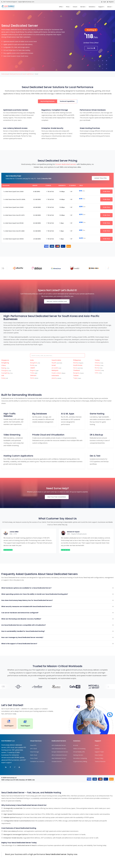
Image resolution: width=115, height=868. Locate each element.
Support (101, 7)
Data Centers (99, 755)
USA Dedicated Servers (59, 749)
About (109, 7)
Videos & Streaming (79, 749)
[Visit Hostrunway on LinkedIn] (5, 767)
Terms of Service (100, 761)
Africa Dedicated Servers (59, 755)
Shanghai (5, 370)
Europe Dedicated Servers (60, 752)
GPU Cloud (33, 749)
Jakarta (54, 378)
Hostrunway (5, 74)
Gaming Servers (78, 755)
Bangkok (76, 373)
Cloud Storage (34, 752)
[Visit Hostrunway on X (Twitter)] (14, 767)
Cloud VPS (33, 745)
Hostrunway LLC (12, 778)
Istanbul (98, 370)
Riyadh (54, 363)
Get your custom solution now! (57, 301)
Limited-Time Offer (101, 178)
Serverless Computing (80, 758)
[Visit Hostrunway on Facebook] (9, 767)
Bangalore (34, 363)
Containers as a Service (37, 761)
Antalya (97, 365)
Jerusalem (55, 368)
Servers (83, 7)
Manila (76, 363)
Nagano (33, 370)
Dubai (3, 378)
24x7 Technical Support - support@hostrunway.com (18, 2)
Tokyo (32, 373)
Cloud (75, 7)
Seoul (75, 368)
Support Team (99, 752)
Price (68, 7)
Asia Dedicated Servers (59, 758)
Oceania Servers (57, 761)
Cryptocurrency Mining (80, 761)
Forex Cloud (34, 758)
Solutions (92, 7)
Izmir (96, 373)
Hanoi (32, 378)
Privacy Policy (99, 758)
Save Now (91, 48)
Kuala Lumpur (56, 373)
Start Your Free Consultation (57, 497)
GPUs (61, 7)
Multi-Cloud (34, 755)
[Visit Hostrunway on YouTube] (18, 767)
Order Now (106, 191)
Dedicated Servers (15, 74)
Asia (23, 74)
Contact (97, 749)
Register (110, 2)
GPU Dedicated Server (59, 745)
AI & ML (76, 745)
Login (104, 2)
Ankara (97, 363)
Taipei (75, 378)
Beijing (4, 368)
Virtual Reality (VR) (79, 752)
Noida (32, 365)
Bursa (97, 368)
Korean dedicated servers (66, 164)
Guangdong (5, 373)
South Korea (30, 74)
